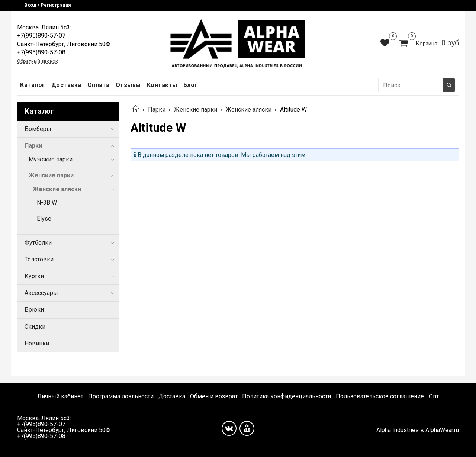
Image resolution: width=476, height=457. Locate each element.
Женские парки (196, 110)
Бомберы (38, 129)
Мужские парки (51, 159)
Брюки (34, 310)
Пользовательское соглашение (380, 396)
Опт (434, 396)
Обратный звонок (38, 62)
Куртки (34, 276)
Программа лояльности (121, 396)
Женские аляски (249, 110)
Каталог (33, 85)
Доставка (66, 85)
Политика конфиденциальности (287, 396)
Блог (191, 85)
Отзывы (128, 85)
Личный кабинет (60, 396)
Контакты (162, 85)
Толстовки (39, 259)
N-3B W (47, 202)
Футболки (38, 243)
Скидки (35, 327)
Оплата (99, 85)
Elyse (44, 218)
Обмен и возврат (214, 396)
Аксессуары (41, 293)
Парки (157, 110)
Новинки (37, 343)
